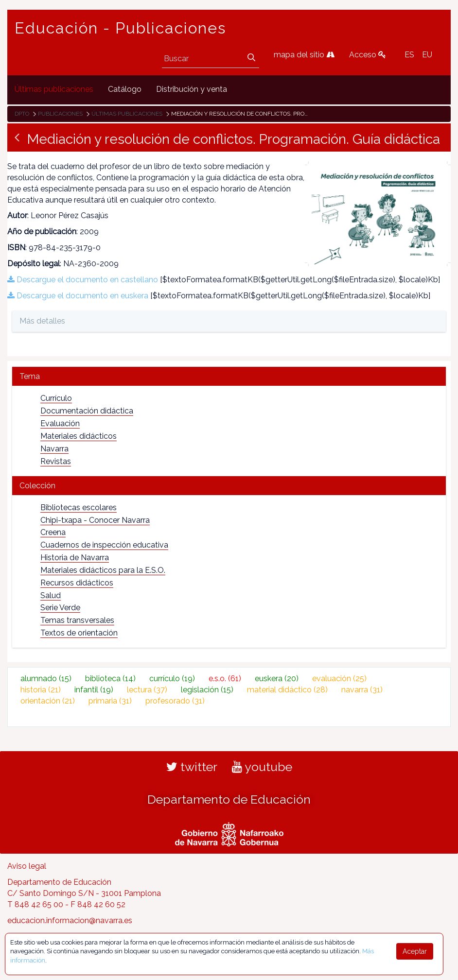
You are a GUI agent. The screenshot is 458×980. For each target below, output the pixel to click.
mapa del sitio (304, 55)
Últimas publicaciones (127, 114)
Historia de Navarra (75, 558)
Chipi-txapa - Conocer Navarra (95, 520)
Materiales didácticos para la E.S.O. (103, 570)
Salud (51, 595)
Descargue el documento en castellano (83, 280)
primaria (110, 701)
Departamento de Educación (229, 799)
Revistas (56, 461)
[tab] (229, 376)
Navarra (54, 449)
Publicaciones (60, 114)
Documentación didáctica (87, 411)
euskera (277, 679)
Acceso (368, 55)
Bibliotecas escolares (79, 507)
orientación (48, 701)
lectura (147, 690)
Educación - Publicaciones (120, 28)
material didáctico (287, 690)
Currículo (56, 398)
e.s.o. (225, 679)
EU (427, 55)
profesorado (175, 701)
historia (41, 690)
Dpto (22, 114)
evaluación (339, 679)
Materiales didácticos (79, 436)
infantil (94, 690)
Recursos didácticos (77, 583)
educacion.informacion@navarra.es (70, 920)
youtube (262, 767)
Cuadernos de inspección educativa (104, 545)
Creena (53, 532)
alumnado (46, 679)
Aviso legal (27, 866)
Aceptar (415, 951)
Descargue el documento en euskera (78, 296)
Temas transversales (77, 620)
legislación (207, 690)
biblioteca (110, 679)
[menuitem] (54, 90)
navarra (362, 690)
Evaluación (60, 423)
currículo (172, 679)
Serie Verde (60, 608)
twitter (192, 767)
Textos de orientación (79, 633)
